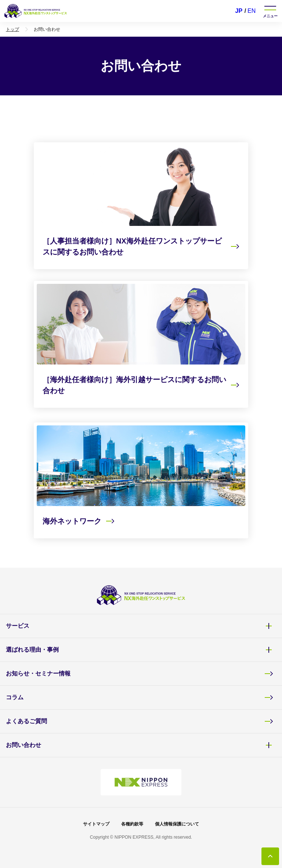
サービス (140, 626)
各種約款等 (132, 824)
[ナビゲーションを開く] (270, 11)
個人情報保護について (177, 824)
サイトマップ (96, 824)
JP (239, 11)
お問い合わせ (140, 745)
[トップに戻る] (270, 856)
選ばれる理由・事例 (140, 650)
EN (252, 11)
